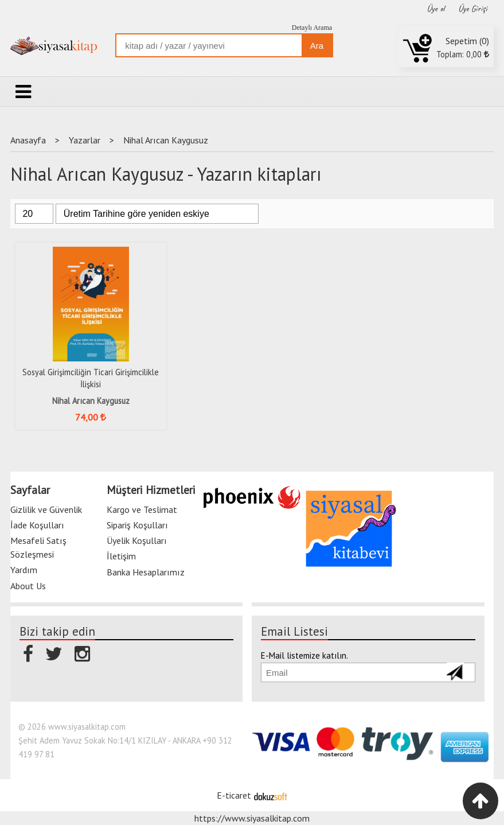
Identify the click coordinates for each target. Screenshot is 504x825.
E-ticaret (234, 795)
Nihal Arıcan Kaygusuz (91, 401)
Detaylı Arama (312, 28)
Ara (317, 46)
